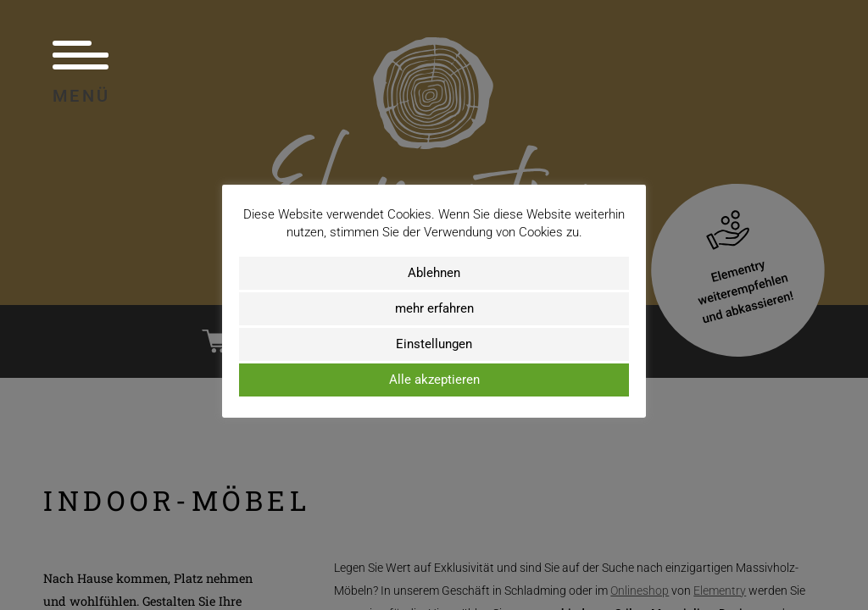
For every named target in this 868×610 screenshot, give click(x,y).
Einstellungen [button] (434, 344)
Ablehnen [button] (434, 273)
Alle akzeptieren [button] (434, 380)
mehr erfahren (434, 308)
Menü (82, 72)
